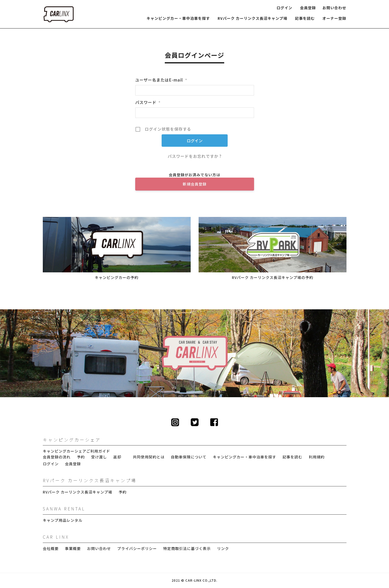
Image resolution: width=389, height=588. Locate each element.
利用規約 (317, 457)
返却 (117, 457)
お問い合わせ (334, 8)
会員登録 (308, 8)
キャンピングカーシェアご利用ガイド (76, 451)
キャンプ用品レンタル (63, 520)
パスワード (148, 102)
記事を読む (305, 18)
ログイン (284, 8)
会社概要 (51, 549)
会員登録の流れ (57, 457)
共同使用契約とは (149, 457)
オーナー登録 (334, 18)
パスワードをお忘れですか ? (195, 156)
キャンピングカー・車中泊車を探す (178, 18)
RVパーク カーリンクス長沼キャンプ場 (252, 18)
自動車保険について (189, 457)
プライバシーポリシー (137, 549)
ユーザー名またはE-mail (161, 80)
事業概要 (73, 549)
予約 (81, 457)
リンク (223, 549)
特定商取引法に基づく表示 (187, 549)
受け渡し (99, 457)
